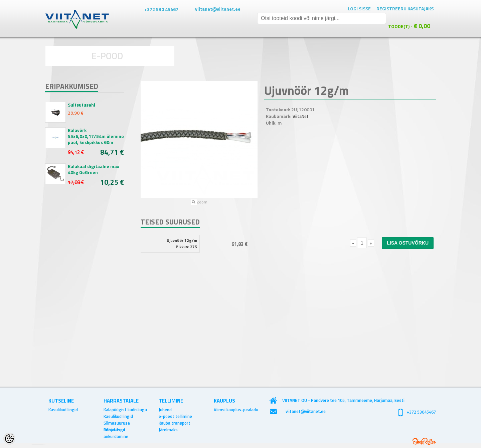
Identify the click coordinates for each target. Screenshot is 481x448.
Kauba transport (175, 423)
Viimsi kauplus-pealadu (236, 410)
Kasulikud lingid (63, 410)
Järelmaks (168, 430)
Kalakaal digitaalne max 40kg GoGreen (94, 169)
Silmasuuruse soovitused (117, 423)
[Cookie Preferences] (9, 439)
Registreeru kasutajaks (405, 9)
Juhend (165, 410)
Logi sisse (359, 9)
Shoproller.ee (424, 441)
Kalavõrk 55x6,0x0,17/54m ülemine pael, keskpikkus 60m (96, 136)
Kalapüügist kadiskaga (125, 410)
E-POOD (107, 56)
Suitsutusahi (82, 105)
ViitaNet (301, 116)
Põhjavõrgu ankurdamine (116, 430)
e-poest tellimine (175, 416)
